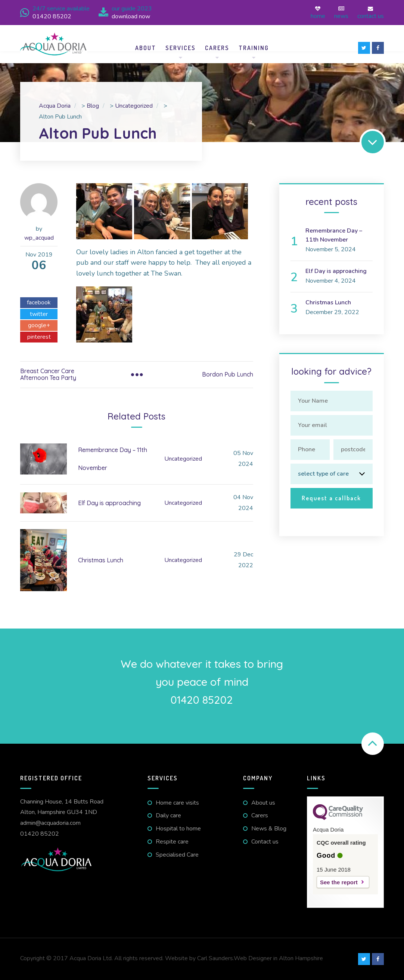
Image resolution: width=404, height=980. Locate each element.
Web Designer (253, 958)
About (146, 48)
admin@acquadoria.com (50, 823)
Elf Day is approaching (109, 503)
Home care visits (177, 803)
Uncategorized (183, 459)
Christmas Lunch (101, 560)
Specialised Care (177, 855)
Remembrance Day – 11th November (334, 235)
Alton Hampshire (301, 958)
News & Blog (269, 829)
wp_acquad (39, 238)
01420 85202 (40, 834)
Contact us (371, 13)
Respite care (172, 842)
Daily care (168, 815)
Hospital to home (178, 829)
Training (254, 48)
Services (181, 48)
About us (263, 803)
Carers (217, 48)
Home (318, 13)
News (341, 13)
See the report (339, 882)
